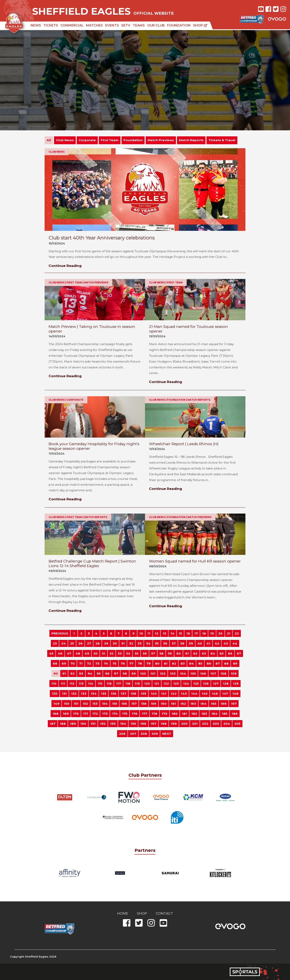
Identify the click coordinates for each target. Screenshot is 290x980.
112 (72, 684)
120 (147, 684)
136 (113, 694)
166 (224, 704)
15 (180, 633)
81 (166, 663)
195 (133, 724)
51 (104, 653)
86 (209, 663)
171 (86, 714)
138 (133, 694)
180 (175, 714)
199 (174, 724)
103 (173, 673)
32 (131, 643)
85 (200, 663)
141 (164, 694)
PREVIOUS (60, 633)
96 (107, 673)
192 (103, 724)
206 (122, 734)
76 (123, 663)
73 (97, 663)
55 (137, 653)
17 (196, 633)
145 (205, 694)
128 (226, 684)
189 (73, 724)
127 (216, 684)
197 (153, 724)
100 (143, 673)
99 (134, 673)
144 (194, 694)
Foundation (179, 25)
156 (124, 704)
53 (120, 653)
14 (172, 633)
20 (220, 633)
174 (115, 714)
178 (154, 714)
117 (118, 684)
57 (153, 653)
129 (236, 684)
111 (63, 684)
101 (153, 673)
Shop (200, 25)
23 (55, 643)
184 (214, 714)
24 (63, 643)
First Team (110, 140)
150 (67, 704)
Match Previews (161, 140)
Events (112, 25)
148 (235, 694)
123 (176, 684)
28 (98, 643)
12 (157, 633)
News (36, 25)
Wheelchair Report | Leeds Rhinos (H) (184, 444)
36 (165, 643)
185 (225, 714)
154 (105, 704)
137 (123, 694)
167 (234, 704)
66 (230, 653)
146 (215, 694)
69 (64, 663)
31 (123, 643)
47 (69, 653)
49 (87, 653)
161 (173, 704)
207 (133, 734)
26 (80, 643)
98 (125, 673)
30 (115, 643)
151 (76, 704)
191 (93, 724)
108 (223, 673)
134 (94, 694)
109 (234, 673)
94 (90, 673)
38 (182, 643)
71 (81, 663)
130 (55, 694)
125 (196, 684)
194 (123, 724)
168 (56, 714)
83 (183, 663)
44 (235, 643)
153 (95, 704)
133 (84, 694)
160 (164, 704)
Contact (164, 913)
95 (99, 673)
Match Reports (191, 140)
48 (78, 653)
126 (206, 684)
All (49, 140)
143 (184, 694)
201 (195, 724)
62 (195, 653)
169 (66, 714)
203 (216, 724)
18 (204, 633)
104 (183, 673)
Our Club (156, 25)
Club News (65, 140)
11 (149, 633)
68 (55, 663)
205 (237, 724)
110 (54, 684)
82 (174, 663)
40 (200, 643)
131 (64, 694)
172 (95, 714)
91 (64, 673)
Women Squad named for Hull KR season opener (195, 561)
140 (154, 694)
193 (113, 724)
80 (157, 663)
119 (137, 684)
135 (104, 694)
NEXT (167, 734)
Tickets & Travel (222, 140)
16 (188, 633)
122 (166, 684)
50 (96, 653)
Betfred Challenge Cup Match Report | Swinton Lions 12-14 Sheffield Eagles (92, 563)
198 (164, 724)
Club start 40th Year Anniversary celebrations (102, 238)
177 (144, 714)
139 (143, 694)
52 (112, 653)
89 (235, 663)
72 (89, 663)
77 (131, 663)
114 (91, 684)
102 (163, 673)
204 (227, 724)
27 (89, 643)
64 (213, 653)
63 (204, 653)
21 (229, 633)
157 (134, 704)
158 (144, 704)
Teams (139, 25)
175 (125, 714)
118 (128, 684)
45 (51, 653)
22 (237, 633)
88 (226, 663)
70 (73, 663)
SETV (126, 25)
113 (81, 684)
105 (193, 673)
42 (217, 643)
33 (140, 643)
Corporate (87, 140)
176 (135, 714)
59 (170, 653)
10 (141, 633)
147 (225, 694)
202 (205, 724)
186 (235, 714)
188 (63, 724)
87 (218, 663)
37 (174, 643)
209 (155, 734)
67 (239, 653)
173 (105, 714)
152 (85, 704)
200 (184, 724)
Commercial (72, 25)
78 (140, 663)
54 (128, 653)
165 (214, 704)
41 (208, 643)
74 (106, 663)
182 (194, 714)
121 (157, 684)
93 (81, 673)
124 (186, 684)
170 (76, 714)
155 (115, 704)
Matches (94, 25)
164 (203, 704)
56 (145, 653)
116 (109, 684)
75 (114, 663)
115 (100, 684)
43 (226, 643)
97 (116, 673)
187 (53, 724)
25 (72, 643)
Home (123, 913)
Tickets (51, 25)
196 (143, 724)
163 (193, 704)
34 (148, 643)
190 (83, 724)
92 (72, 673)
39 (191, 643)
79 (149, 663)
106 (203, 673)
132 (74, 694)
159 (154, 704)
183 (204, 714)
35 (157, 643)
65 (222, 653)
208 (144, 734)
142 (174, 694)
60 (179, 653)
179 (164, 714)
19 (212, 633)
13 (164, 633)
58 (161, 653)
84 (191, 663)
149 (56, 704)
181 (184, 714)
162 (183, 704)
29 (106, 643)
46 (60, 653)
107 (213, 673)
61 (187, 653)
